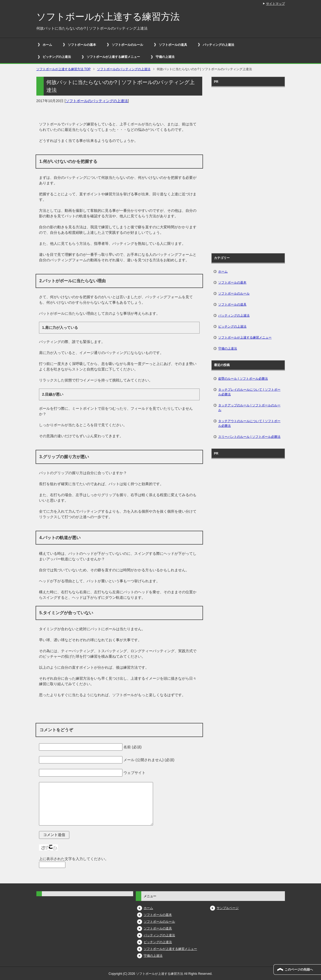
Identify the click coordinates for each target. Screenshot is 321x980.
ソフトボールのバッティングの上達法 (97, 101)
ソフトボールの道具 (173, 45)
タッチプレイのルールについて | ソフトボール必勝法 (249, 392)
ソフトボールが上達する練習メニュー (113, 57)
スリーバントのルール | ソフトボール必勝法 (249, 437)
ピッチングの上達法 (57, 57)
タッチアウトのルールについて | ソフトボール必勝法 (249, 423)
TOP (64, 69)
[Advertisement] (248, 168)
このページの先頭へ (299, 970)
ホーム (47, 45)
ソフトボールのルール (127, 45)
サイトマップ (275, 4)
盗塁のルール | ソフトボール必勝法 (243, 379)
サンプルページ (228, 908)
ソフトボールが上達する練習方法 (108, 17)
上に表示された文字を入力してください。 (74, 859)
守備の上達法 (165, 57)
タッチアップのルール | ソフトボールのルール (249, 408)
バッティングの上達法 (218, 45)
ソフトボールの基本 (82, 45)
